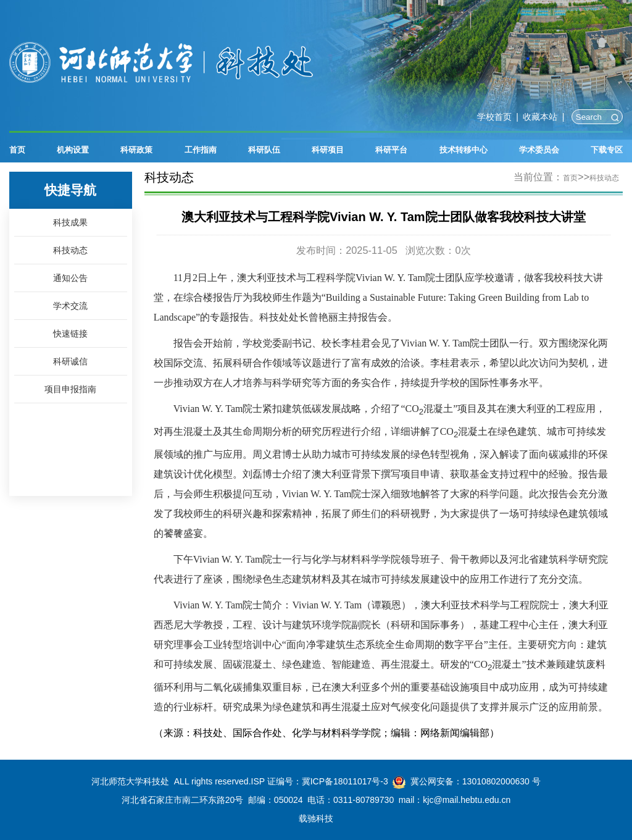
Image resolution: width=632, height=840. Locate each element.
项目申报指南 (70, 389)
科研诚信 (70, 362)
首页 (570, 178)
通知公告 (70, 278)
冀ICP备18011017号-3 (345, 781)
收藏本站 (540, 117)
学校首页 (494, 117)
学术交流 (70, 306)
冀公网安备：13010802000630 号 (476, 781)
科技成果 (70, 223)
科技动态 (70, 250)
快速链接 (70, 334)
